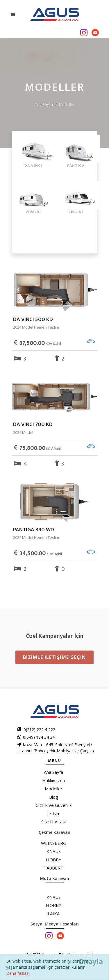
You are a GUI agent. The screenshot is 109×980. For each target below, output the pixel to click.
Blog (54, 797)
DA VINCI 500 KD (33, 319)
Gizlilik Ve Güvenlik (53, 805)
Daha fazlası (18, 973)
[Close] (91, 961)
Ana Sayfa (44, 104)
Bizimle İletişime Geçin (54, 657)
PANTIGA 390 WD (34, 530)
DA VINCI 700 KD (33, 424)
